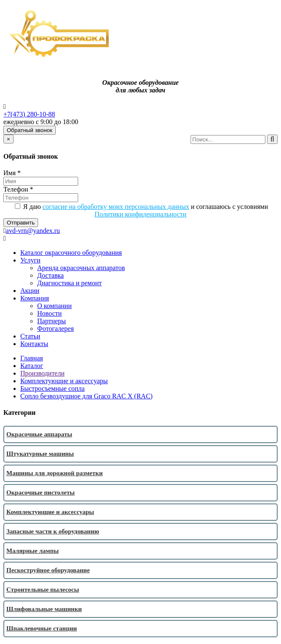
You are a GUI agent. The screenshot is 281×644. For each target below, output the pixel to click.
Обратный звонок (30, 130)
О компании (55, 306)
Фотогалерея (56, 329)
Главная (32, 358)
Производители (42, 373)
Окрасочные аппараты (39, 434)
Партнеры (52, 321)
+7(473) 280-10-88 (29, 114)
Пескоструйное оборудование (48, 570)
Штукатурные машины (40, 454)
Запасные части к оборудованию (53, 531)
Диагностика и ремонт (70, 283)
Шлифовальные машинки (44, 609)
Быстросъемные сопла (52, 388)
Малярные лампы (33, 551)
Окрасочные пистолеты (41, 492)
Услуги (30, 260)
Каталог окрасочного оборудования (71, 253)
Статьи (30, 336)
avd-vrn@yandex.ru (33, 231)
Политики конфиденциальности (140, 214)
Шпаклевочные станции (42, 628)
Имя (12, 173)
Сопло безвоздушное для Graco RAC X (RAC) (86, 396)
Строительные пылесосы (43, 590)
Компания (35, 298)
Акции (30, 291)
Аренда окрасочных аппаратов (81, 268)
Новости (49, 313)
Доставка (50, 275)
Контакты (34, 344)
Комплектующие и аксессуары (64, 381)
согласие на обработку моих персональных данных (116, 207)
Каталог (32, 366)
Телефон (18, 189)
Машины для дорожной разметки (55, 473)
